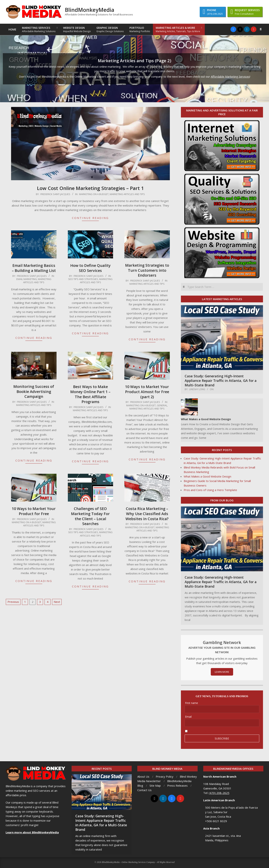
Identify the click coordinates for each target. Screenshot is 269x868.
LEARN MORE (222, 672)
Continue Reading (90, 218)
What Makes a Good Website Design (206, 419)
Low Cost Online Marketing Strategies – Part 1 (90, 188)
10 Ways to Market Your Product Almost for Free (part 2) (147, 392)
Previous (13, 602)
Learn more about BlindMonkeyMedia (32, 832)
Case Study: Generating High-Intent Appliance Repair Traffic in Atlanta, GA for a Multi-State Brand (221, 381)
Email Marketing (27, 279)
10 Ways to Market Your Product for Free (34, 511)
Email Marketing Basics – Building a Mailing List (34, 268)
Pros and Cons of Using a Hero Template (210, 490)
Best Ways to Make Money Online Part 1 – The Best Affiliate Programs (90, 394)
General (162, 405)
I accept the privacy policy (205, 731)
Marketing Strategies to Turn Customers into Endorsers (147, 270)
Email (188, 717)
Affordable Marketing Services (230, 76)
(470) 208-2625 (219, 793)
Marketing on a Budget (94, 194)
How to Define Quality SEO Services (90, 268)
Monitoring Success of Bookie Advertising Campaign (34, 391)
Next (57, 602)
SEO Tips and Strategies (83, 279)
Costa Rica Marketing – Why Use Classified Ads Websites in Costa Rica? (147, 514)
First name (192, 703)
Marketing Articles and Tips (127, 194)
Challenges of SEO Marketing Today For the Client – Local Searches (90, 516)
